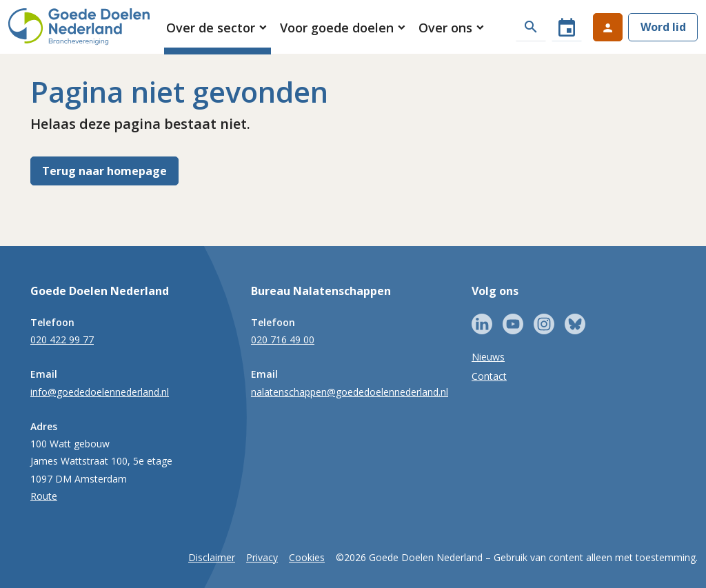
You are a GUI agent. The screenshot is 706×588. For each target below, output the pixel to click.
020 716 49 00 (283, 339)
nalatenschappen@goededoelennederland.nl (350, 392)
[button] (218, 28)
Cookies (307, 557)
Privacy (262, 557)
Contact (489, 376)
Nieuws (488, 357)
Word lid (663, 27)
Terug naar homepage (104, 171)
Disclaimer (212, 557)
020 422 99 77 (62, 339)
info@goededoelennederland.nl (100, 392)
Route (44, 496)
